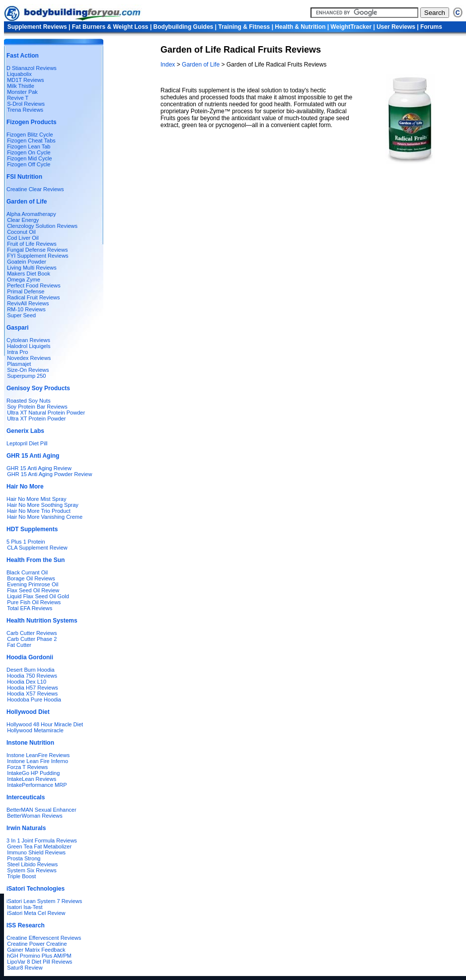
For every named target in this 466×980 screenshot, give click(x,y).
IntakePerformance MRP (37, 785)
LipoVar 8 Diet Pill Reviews (39, 962)
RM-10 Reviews (26, 309)
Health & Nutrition (300, 27)
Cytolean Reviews (28, 340)
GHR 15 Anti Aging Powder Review (49, 474)
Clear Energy (23, 220)
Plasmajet (19, 364)
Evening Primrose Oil (33, 584)
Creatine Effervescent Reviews (44, 938)
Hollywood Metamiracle (35, 730)
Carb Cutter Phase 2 (32, 639)
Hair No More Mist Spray (36, 499)
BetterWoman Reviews (35, 816)
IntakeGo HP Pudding (33, 773)
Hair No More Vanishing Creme (45, 517)
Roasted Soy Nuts (29, 401)
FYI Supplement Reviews (38, 256)
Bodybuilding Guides (184, 27)
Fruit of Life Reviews (32, 244)
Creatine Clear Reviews (35, 189)
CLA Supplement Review (37, 548)
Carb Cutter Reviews (32, 633)
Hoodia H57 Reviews (33, 688)
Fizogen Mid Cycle (29, 158)
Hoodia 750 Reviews (32, 676)
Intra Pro (17, 352)
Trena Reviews (25, 110)
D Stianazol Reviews (32, 68)
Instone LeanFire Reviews (38, 755)
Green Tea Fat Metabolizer (39, 846)
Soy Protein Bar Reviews (37, 407)
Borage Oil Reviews (31, 578)
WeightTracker (351, 27)
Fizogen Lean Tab (29, 146)
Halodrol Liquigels (29, 346)
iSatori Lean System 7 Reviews (44, 901)
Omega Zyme (24, 280)
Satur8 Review (25, 968)
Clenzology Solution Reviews (42, 226)
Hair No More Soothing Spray (43, 505)
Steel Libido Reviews (32, 864)
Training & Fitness (244, 27)
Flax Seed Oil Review (33, 590)
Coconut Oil (21, 232)
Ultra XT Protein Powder (36, 419)
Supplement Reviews (37, 27)
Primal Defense (26, 291)
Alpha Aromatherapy (31, 214)
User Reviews (396, 27)
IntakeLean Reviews (32, 779)
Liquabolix (18, 74)
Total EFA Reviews (30, 608)
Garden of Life (201, 65)
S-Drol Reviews (26, 104)
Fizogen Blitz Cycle (30, 135)
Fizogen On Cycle (29, 152)
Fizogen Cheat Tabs (31, 140)
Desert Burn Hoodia (31, 670)
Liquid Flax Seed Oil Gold (38, 596)
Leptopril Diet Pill (27, 443)
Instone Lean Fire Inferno (38, 761)
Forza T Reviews (27, 767)
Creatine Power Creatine (37, 944)
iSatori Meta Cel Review (36, 913)
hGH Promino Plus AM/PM (39, 956)
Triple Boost (21, 876)
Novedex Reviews (29, 358)
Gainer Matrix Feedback (36, 950)
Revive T (18, 98)
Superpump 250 (26, 376)
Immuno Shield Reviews (36, 852)
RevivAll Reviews (28, 303)
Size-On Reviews (28, 370)
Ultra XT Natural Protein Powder (46, 413)
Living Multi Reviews (32, 268)
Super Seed (21, 315)
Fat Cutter (19, 645)
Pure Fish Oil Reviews (34, 602)
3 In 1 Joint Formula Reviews (42, 840)
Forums (431, 27)
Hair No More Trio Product (39, 511)
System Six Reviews (32, 870)
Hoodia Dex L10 (27, 682)
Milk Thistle (21, 86)
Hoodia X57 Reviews (32, 694)
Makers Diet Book (29, 274)
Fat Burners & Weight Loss (110, 27)
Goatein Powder (27, 262)
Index (169, 65)
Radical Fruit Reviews (33, 297)
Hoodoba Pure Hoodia (34, 700)
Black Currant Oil (27, 572)
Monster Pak (22, 92)
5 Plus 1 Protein (26, 542)
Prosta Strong (24, 858)
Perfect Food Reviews (34, 285)
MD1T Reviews (25, 80)
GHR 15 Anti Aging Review (39, 468)
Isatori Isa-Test (25, 907)
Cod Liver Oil (23, 238)
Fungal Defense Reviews (37, 250)
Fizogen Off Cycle (29, 164)
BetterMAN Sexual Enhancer (41, 810)
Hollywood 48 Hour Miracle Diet (45, 724)
